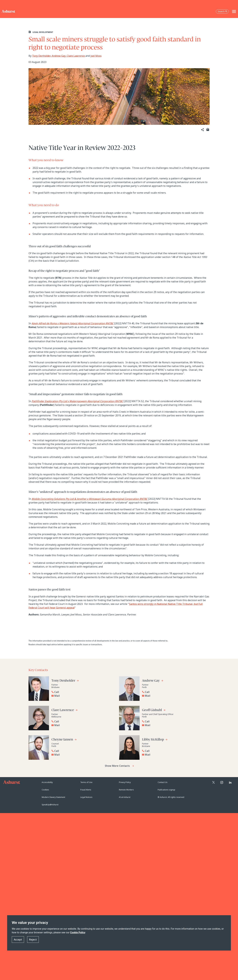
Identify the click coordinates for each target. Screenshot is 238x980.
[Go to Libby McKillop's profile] (155, 740)
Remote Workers (126, 790)
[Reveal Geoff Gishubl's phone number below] (173, 721)
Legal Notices (86, 797)
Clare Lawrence (76, 56)
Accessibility (47, 782)
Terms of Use (86, 782)
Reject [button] (33, 940)
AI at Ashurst (125, 797)
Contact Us (163, 782)
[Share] (202, 130)
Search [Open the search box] (222, 11)
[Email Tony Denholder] (84, 696)
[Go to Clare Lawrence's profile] (65, 711)
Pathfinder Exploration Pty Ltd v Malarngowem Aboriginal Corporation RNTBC (77, 401)
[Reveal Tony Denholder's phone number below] (83, 692)
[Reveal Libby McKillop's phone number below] (173, 751)
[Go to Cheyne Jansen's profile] (64, 740)
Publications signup (166, 790)
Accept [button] (18, 940)
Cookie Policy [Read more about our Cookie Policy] (78, 932)
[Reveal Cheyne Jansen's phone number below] (83, 751)
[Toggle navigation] (234, 11)
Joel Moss (96, 56)
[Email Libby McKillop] (174, 755)
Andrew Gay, (59, 56)
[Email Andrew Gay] (174, 696)
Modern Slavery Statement (53, 797)
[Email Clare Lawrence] (84, 725)
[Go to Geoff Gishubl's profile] (154, 711)
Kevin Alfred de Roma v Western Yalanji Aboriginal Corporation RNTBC (73, 323)
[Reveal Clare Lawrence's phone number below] (83, 721)
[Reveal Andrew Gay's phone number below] (173, 692)
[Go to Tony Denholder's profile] (65, 681)
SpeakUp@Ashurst (50, 805)
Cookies (45, 790)
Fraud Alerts (86, 790)
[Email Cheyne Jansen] (84, 755)
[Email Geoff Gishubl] (174, 725)
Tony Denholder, (42, 56)
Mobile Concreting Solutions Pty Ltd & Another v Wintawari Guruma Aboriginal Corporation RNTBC (90, 499)
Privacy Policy (125, 782)
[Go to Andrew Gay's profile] (153, 681)
